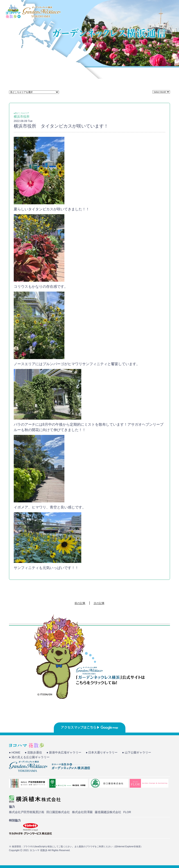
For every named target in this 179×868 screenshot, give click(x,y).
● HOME (15, 752)
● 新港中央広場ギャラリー (64, 752)
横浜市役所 (22, 117)
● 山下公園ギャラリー (136, 752)
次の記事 (99, 603)
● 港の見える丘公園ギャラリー (29, 757)
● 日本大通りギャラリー (102, 752)
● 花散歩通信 (33, 752)
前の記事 (80, 603)
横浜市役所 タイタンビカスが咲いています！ (61, 126)
